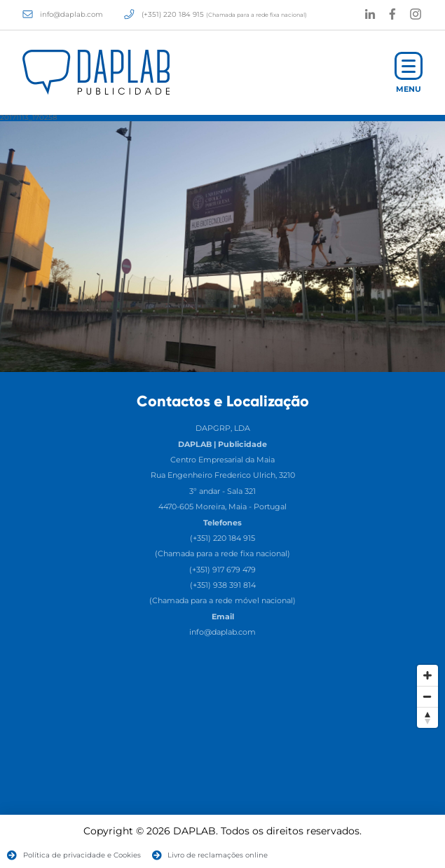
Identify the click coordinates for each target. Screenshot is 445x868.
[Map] (222, 763)
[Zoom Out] (427, 696)
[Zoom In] (427, 675)
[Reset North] (427, 717)
